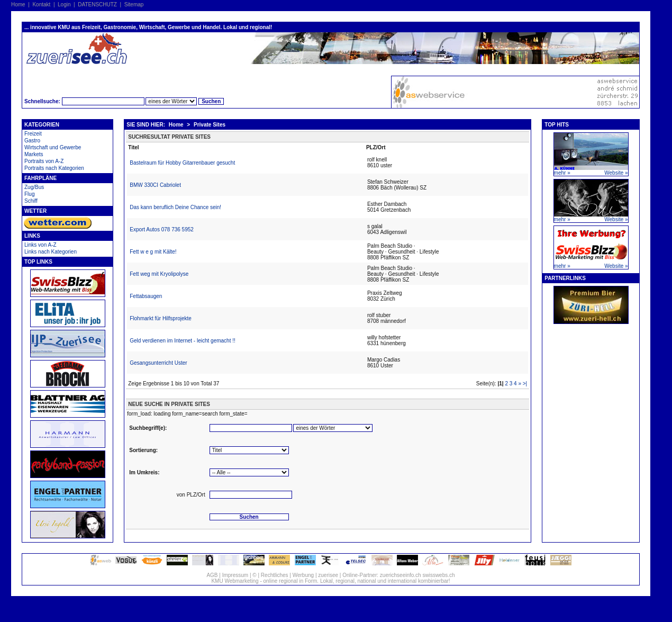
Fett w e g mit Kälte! (153, 252)
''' (333, 428)
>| (525, 384)
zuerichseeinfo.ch (401, 575)
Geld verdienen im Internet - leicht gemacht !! (183, 341)
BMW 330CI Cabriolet (155, 185)
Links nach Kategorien (51, 252)
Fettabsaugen (146, 296)
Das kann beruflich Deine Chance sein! (175, 207)
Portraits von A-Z (44, 161)
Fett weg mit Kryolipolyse (159, 274)
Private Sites (210, 125)
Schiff (31, 201)
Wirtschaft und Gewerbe (53, 147)
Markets (34, 154)
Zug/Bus (34, 187)
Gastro (32, 141)
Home (18, 4)
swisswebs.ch (438, 575)
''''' (249, 472)
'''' (249, 450)
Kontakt (41, 4)
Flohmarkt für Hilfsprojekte (161, 318)
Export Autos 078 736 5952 (162, 229)
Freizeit (33, 134)
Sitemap (134, 4)
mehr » (562, 173)
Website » (616, 173)
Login (64, 4)
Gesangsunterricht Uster (158, 363)
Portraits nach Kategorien (54, 168)
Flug (29, 194)
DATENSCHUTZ (97, 4)
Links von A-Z (40, 245)
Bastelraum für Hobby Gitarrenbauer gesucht (182, 163)
